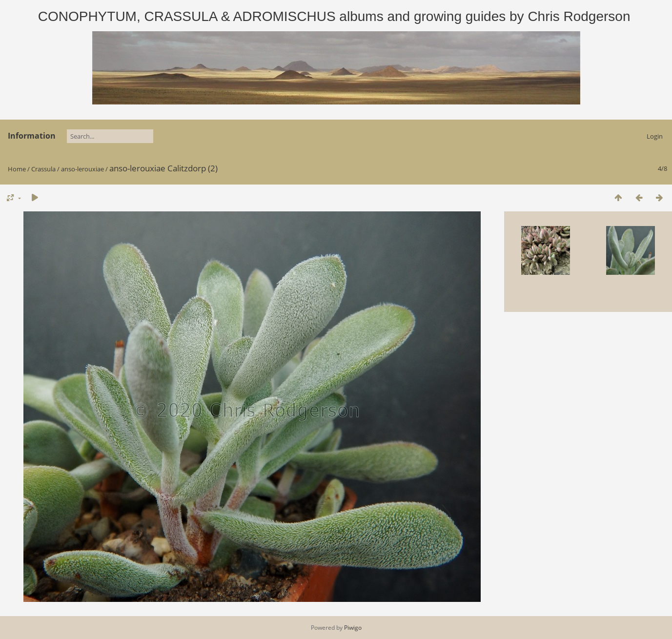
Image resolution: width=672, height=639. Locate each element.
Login (655, 136)
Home (17, 169)
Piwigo (353, 628)
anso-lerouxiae (82, 169)
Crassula (43, 169)
